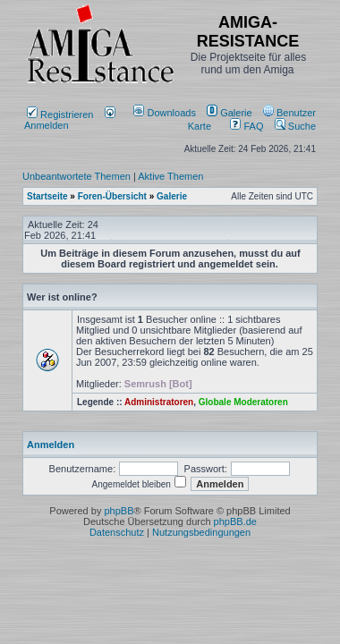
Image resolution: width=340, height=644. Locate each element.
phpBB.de (235, 521)
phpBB (119, 511)
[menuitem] (166, 113)
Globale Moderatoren (243, 402)
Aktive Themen (170, 176)
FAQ (246, 126)
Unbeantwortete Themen (76, 176)
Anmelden (70, 120)
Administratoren (159, 402)
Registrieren (60, 114)
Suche (295, 126)
